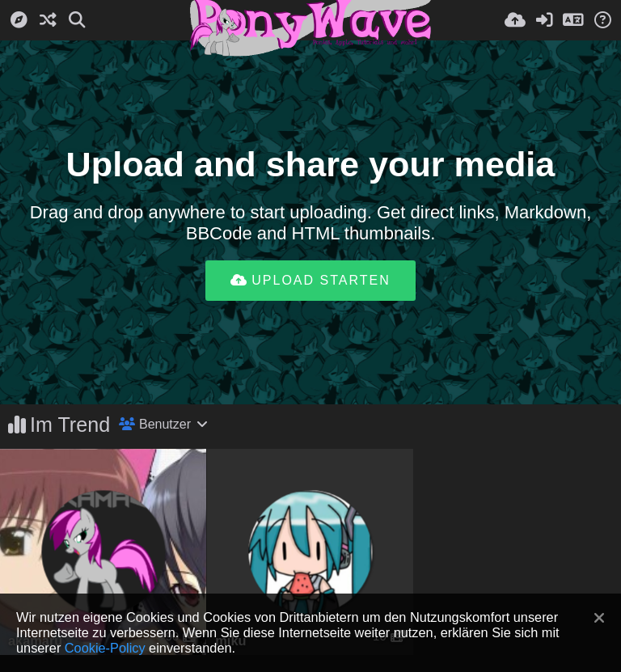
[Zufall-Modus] (48, 20)
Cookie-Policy (105, 648)
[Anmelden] (544, 20)
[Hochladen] (515, 20)
